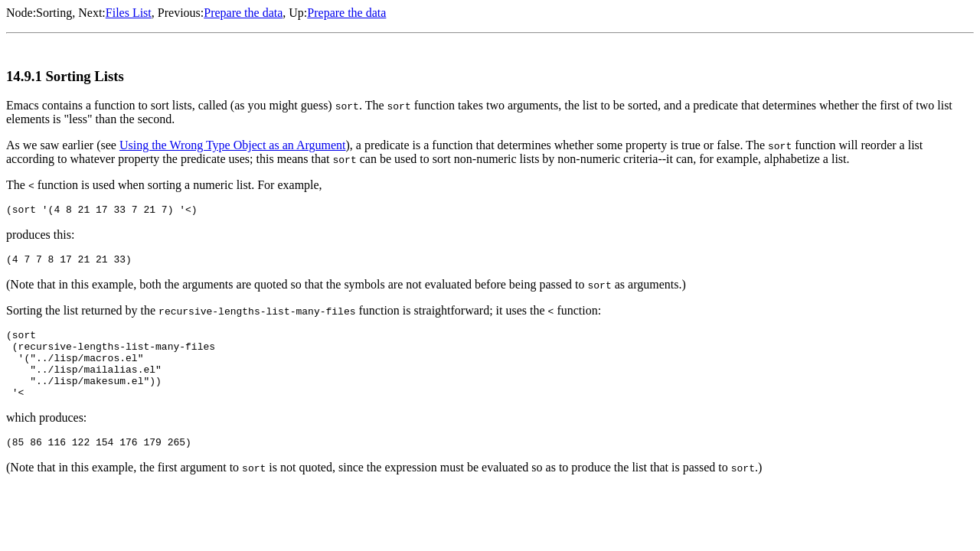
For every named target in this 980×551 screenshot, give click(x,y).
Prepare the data (243, 13)
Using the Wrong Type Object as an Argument (233, 145)
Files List (129, 13)
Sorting (54, 13)
